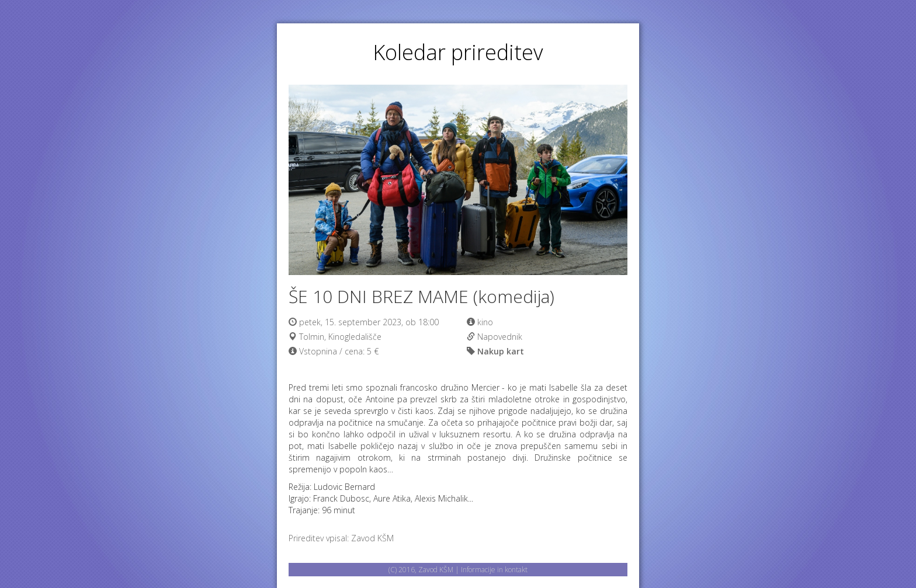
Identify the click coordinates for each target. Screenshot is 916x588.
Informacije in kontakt (494, 570)
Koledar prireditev (458, 52)
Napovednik (500, 337)
